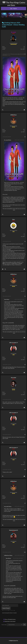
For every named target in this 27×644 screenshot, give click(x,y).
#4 (25, 296)
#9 (25, 503)
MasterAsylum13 (13, 530)
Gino (14, 219)
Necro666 (13, 378)
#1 (25, 54)
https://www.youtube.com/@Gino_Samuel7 (11, 262)
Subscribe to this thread (10, 621)
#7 (25, 435)
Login (11, 8)
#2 (25, 137)
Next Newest (11, 610)
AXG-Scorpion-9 (13, 343)
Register (15, 8)
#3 (25, 241)
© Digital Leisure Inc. (13, 641)
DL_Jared (8, 55)
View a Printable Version (10, 619)
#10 (25, 552)
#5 (25, 365)
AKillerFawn (13, 115)
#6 (25, 400)
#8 (25, 469)
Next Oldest (5, 610)
